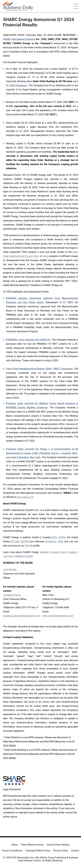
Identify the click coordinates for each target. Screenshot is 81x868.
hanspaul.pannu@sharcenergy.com (22, 616)
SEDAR (29, 546)
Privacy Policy (61, 851)
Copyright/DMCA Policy (38, 851)
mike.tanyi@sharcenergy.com (58, 616)
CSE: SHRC (59, 537)
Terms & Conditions (12, 851)
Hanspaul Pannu (12, 595)
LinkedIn (72, 552)
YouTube (8, 556)
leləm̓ (45, 256)
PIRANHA (19, 556)
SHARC (29, 556)
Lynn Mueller (10, 570)
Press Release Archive (32, 845)
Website (44, 552)
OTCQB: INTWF (20, 541)
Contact (75, 851)
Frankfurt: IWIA (54, 541)
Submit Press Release (58, 845)
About (15, 845)
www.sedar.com (25, 497)
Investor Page (58, 552)
